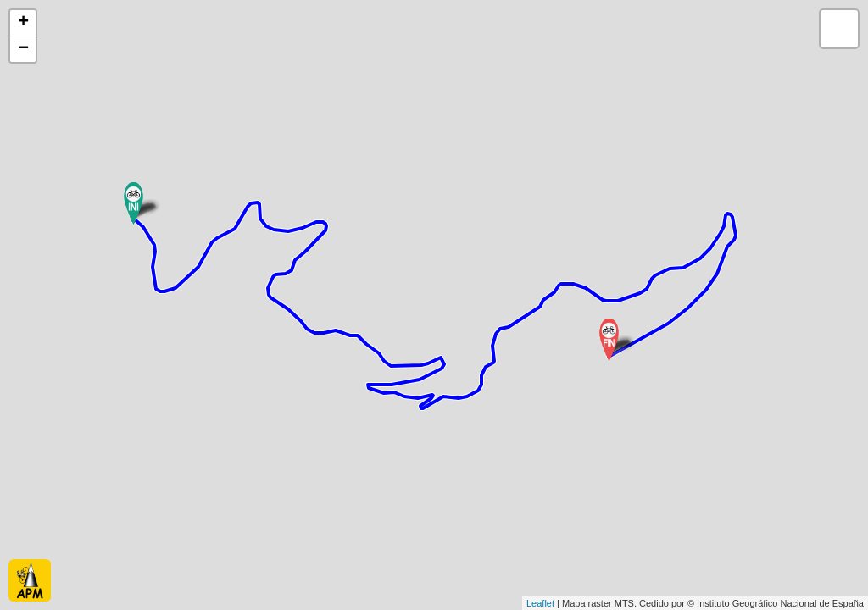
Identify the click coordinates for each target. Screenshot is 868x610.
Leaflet (540, 603)
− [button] (23, 49)
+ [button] (23, 23)
